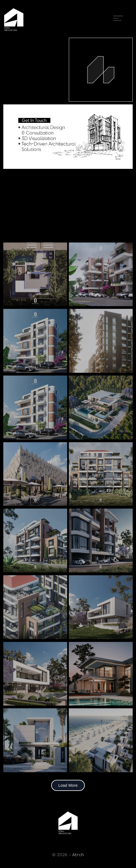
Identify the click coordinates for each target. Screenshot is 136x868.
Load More (68, 785)
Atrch (78, 855)
